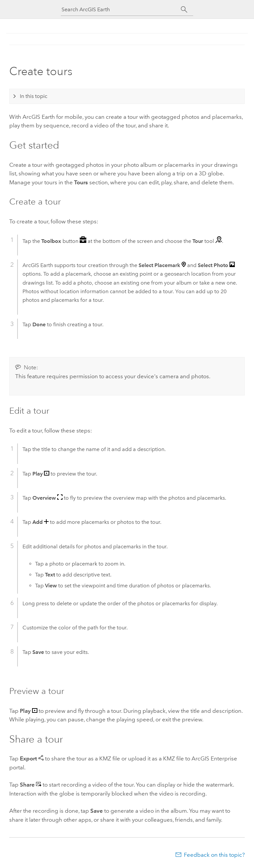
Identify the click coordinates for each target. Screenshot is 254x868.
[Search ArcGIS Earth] (121, 9)
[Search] (184, 10)
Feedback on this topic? (214, 855)
